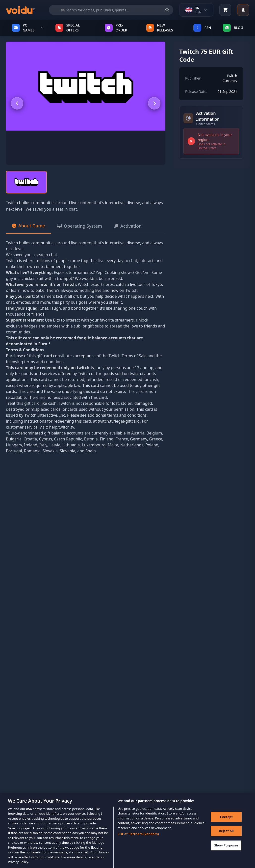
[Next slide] (154, 103)
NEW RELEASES (160, 28)
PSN (202, 28)
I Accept (226, 823)
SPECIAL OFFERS (68, 28)
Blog (233, 28)
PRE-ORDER (116, 28)
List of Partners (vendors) (138, 840)
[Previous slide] (17, 103)
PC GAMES (28, 28)
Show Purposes (226, 851)
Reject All (226, 837)
